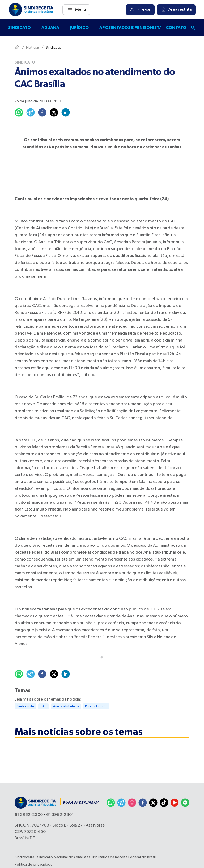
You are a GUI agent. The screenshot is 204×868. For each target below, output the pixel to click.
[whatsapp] (19, 112)
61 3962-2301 (60, 815)
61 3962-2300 (29, 815)
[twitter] (54, 112)
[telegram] (31, 112)
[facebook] (42, 112)
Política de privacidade (34, 865)
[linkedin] (66, 112)
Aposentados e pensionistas (132, 28)
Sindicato (20, 28)
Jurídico (79, 28)
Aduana (50, 28)
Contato (176, 28)
